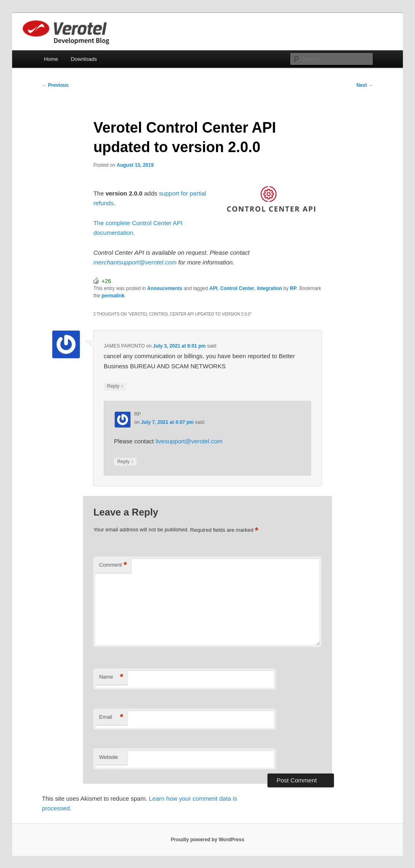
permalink (113, 296)
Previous (55, 85)
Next (365, 85)
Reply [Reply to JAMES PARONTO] (115, 386)
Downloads (84, 59)
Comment (113, 565)
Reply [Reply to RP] (125, 462)
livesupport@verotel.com (189, 441)
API (214, 288)
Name (111, 677)
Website (108, 757)
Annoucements (165, 288)
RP (293, 288)
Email (111, 717)
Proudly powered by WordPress (207, 840)
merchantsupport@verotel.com (136, 262)
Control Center (237, 288)
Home (51, 59)
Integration (270, 288)
